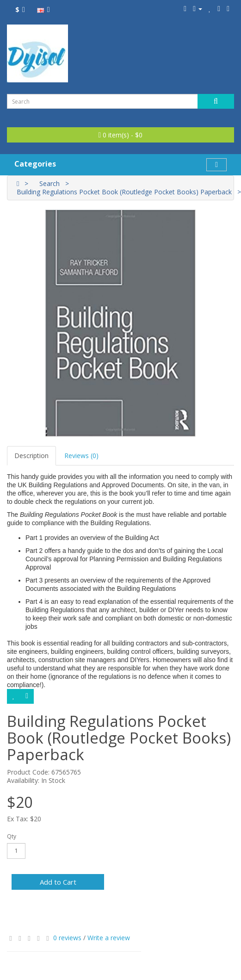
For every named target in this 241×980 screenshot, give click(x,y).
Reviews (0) (81, 456)
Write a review (109, 938)
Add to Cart (58, 882)
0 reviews (67, 938)
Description (31, 456)
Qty (12, 836)
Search (49, 183)
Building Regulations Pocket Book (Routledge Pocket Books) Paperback (124, 192)
